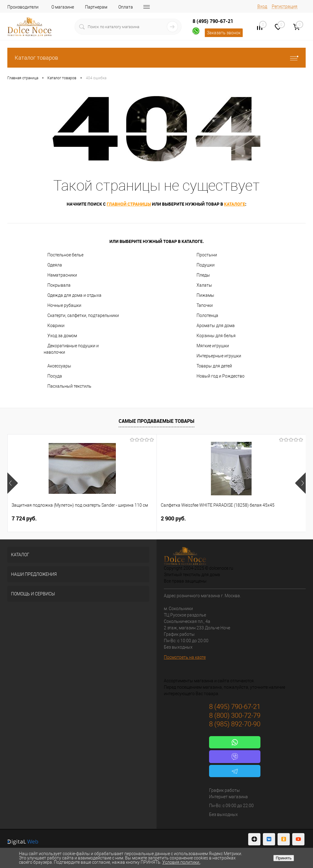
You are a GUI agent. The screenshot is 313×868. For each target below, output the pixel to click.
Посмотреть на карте (185, 657)
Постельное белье (65, 255)
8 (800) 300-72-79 (235, 715)
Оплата (126, 7)
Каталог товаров (156, 58)
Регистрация (285, 6)
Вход (262, 6)
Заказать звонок (224, 33)
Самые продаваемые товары (156, 421)
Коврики (56, 326)
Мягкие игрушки (213, 346)
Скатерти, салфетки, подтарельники (83, 315)
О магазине (63, 7)
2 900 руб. (123, 518)
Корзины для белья (216, 336)
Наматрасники (62, 275)
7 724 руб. (24, 518)
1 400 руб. (223, 518)
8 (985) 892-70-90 (235, 724)
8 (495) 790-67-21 (213, 21)
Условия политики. (181, 862)
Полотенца (207, 315)
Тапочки (205, 305)
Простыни (207, 255)
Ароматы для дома (216, 326)
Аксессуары (59, 366)
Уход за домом (62, 336)
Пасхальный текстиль (69, 386)
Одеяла (55, 265)
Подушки (206, 265)
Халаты (204, 285)
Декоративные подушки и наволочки (71, 349)
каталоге (235, 204)
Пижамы (205, 295)
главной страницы (129, 204)
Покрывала (59, 285)
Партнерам (96, 7)
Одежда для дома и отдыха (74, 295)
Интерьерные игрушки (219, 356)
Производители (23, 7)
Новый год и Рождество (221, 376)
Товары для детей (214, 366)
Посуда (55, 376)
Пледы (203, 275)
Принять (284, 858)
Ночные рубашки (64, 305)
